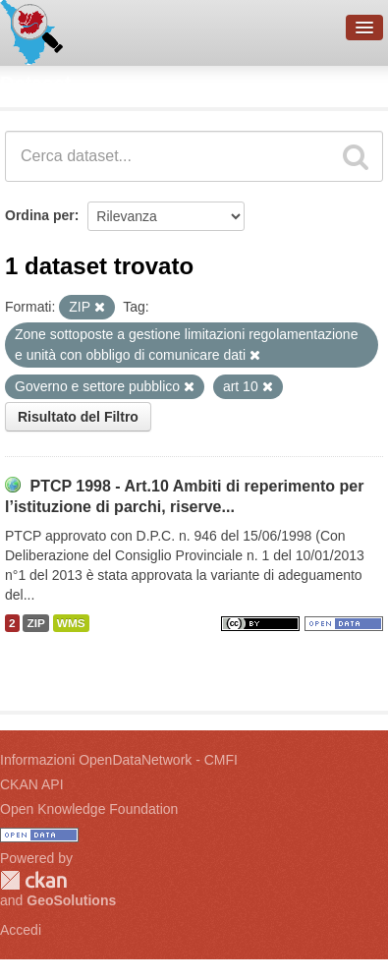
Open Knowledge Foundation (89, 809)
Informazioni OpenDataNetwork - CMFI (119, 760)
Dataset (35, 84)
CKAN (33, 880)
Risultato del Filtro (78, 417)
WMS (71, 623)
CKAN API (32, 784)
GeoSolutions (71, 900)
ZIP (35, 623)
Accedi (21, 930)
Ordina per (40, 215)
